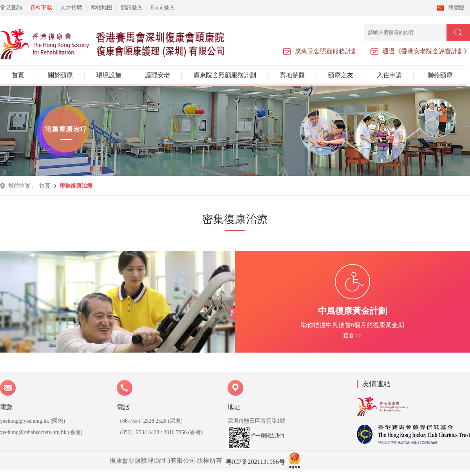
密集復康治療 (76, 186)
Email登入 (163, 8)
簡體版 (456, 8)
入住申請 (389, 75)
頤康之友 (341, 75)
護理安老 (157, 75)
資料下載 (41, 8)
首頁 (18, 75)
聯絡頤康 (440, 75)
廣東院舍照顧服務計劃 (225, 75)
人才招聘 (71, 8)
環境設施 (109, 75)
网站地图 (101, 8)
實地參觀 (292, 75)
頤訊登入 (132, 8)
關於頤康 (60, 75)
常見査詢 (11, 8)
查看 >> (352, 336)
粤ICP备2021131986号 (255, 462)
